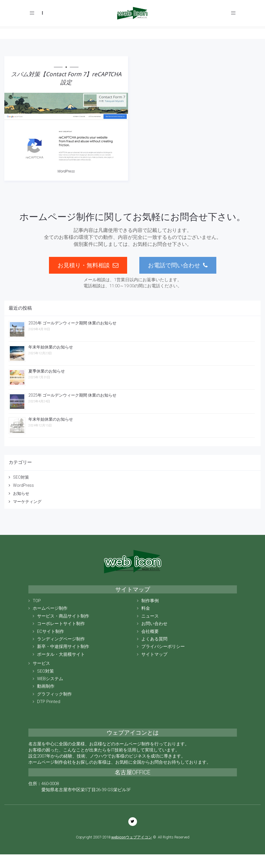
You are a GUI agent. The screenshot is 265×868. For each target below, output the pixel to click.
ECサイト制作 (51, 631)
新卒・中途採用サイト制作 (63, 647)
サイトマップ (154, 654)
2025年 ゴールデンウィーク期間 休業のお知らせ (72, 395)
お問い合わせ (154, 624)
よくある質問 (154, 639)
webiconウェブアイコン (132, 837)
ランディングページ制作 (61, 639)
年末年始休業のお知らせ (51, 347)
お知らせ (21, 493)
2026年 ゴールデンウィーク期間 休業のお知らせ (72, 323)
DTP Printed (49, 702)
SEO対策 (21, 477)
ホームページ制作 (50, 608)
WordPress (66, 171)
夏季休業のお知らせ (47, 371)
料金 (146, 608)
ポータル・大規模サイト (61, 654)
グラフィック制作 (54, 694)
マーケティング (27, 502)
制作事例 (150, 601)
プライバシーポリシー (163, 647)
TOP (37, 601)
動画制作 (46, 686)
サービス (41, 663)
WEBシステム (50, 679)
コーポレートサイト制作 (61, 624)
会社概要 (150, 631)
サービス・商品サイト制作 (63, 616)
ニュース (150, 616)
